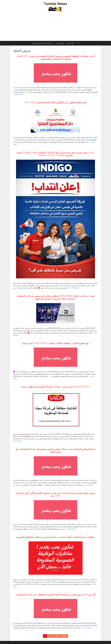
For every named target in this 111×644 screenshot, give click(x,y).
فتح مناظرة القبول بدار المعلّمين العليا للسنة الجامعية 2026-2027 (55, 102)
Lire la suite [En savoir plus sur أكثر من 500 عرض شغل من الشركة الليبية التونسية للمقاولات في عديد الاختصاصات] (87, 628)
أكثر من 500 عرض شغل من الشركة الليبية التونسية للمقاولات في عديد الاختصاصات (56, 594)
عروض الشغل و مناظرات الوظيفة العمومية (43, 43)
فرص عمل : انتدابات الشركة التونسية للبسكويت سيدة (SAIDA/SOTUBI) (55, 387)
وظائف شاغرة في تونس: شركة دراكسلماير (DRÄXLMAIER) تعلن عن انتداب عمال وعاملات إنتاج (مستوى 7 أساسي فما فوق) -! (55, 297)
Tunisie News (56, 4)
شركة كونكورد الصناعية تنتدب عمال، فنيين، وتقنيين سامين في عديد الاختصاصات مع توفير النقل (55, 450)
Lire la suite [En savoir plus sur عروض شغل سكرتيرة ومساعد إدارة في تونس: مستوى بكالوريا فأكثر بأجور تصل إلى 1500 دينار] (71, 529)
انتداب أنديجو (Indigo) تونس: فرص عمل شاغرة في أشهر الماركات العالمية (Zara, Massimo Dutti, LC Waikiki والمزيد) (55, 154)
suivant (63, 636)
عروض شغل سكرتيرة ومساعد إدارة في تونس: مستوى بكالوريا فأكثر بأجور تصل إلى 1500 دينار (55, 494)
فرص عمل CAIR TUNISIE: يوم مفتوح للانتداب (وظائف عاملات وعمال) (56, 343)
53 (57, 636)
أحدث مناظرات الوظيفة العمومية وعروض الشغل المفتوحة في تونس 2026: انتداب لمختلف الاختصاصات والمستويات (55, 57)
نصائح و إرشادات (60, 43)
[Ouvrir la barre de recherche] (78, 43)
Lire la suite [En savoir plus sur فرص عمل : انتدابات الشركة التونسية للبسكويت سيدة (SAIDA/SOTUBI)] (17, 441)
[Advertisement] (55, 28)
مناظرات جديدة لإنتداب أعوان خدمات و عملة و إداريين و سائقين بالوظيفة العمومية (55, 537)
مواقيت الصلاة (71, 43)
